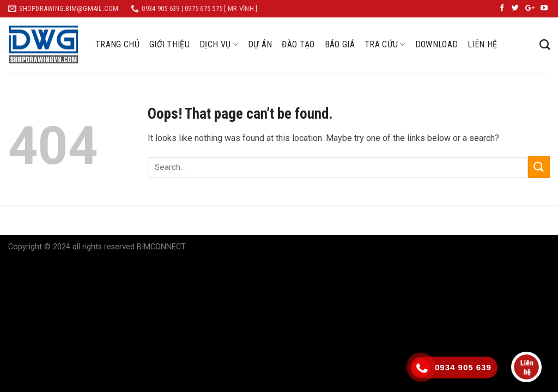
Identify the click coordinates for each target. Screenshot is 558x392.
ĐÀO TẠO (298, 44)
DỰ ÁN (260, 44)
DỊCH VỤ (219, 45)
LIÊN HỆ (482, 44)
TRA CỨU (385, 45)
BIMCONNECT (161, 247)
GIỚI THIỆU (169, 44)
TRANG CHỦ (117, 44)
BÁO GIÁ (340, 44)
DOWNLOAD (437, 44)
